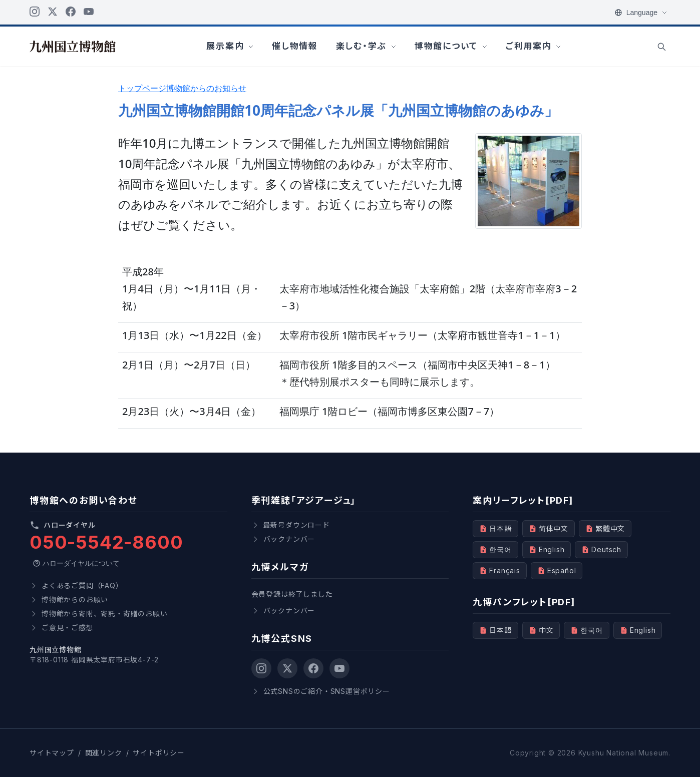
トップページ (142, 88)
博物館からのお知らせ (206, 88)
